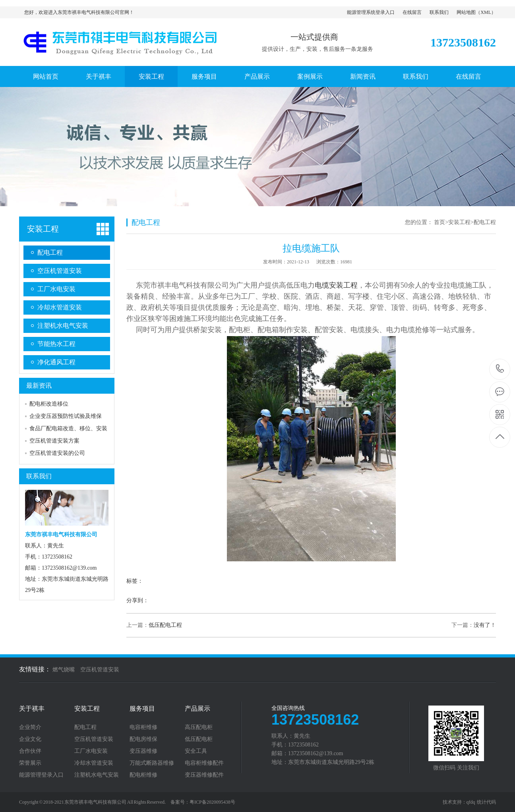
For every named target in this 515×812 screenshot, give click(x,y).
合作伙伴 (30, 751)
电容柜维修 (143, 727)
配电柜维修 (143, 775)
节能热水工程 (56, 344)
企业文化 (30, 739)
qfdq (471, 802)
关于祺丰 (99, 76)
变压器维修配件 (204, 775)
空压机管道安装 (60, 271)
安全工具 (196, 751)
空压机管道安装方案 (54, 441)
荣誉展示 (30, 763)
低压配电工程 (165, 625)
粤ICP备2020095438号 (212, 802)
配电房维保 (143, 739)
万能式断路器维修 (152, 763)
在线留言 (412, 12)
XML (486, 12)
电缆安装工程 (336, 285)
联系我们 (439, 12)
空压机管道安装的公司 (57, 453)
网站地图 (466, 12)
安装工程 (151, 76)
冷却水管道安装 (60, 307)
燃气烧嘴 (64, 670)
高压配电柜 (199, 727)
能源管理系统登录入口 (371, 12)
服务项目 (204, 76)
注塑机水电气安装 (63, 326)
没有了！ (485, 625)
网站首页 (46, 76)
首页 (439, 222)
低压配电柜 (199, 739)
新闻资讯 (363, 76)
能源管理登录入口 (41, 775)
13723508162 (500, 369)
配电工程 (50, 252)
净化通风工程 (56, 362)
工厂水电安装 (56, 289)
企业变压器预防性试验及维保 (66, 416)
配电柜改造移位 (49, 404)
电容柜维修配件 (204, 763)
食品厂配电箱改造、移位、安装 (68, 428)
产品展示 (257, 76)
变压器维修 (143, 751)
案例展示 (310, 76)
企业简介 (30, 727)
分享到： (137, 600)
